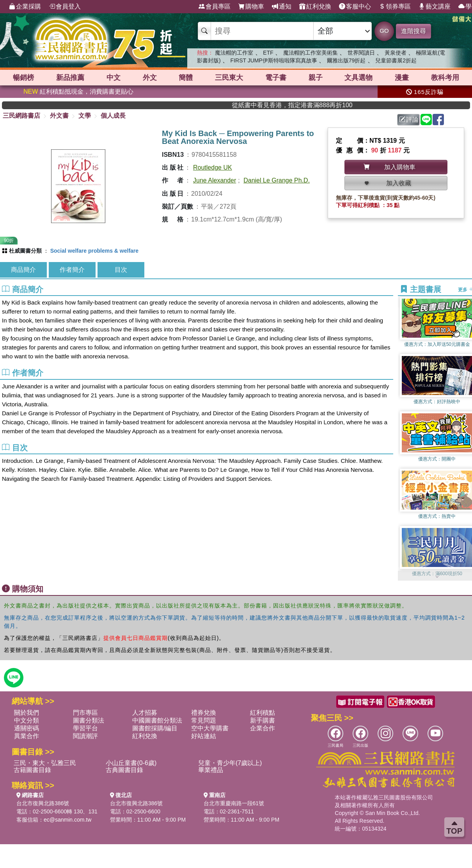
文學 (85, 116)
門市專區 (85, 713)
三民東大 (229, 78)
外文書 (59, 116)
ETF (268, 53)
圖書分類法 (89, 720)
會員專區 (215, 7)
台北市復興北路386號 (43, 803)
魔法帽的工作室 (234, 53)
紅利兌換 (315, 7)
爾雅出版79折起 (346, 60)
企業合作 (263, 728)
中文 (114, 78)
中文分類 (27, 720)
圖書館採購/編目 (155, 728)
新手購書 (263, 720)
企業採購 (25, 7)
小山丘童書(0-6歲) (131, 763)
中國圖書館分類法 (157, 720)
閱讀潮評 (85, 736)
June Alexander (215, 180)
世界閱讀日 (361, 53)
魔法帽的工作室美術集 (311, 53)
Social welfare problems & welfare (94, 251)
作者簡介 (72, 270)
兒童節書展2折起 (396, 60)
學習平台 (85, 728)
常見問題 (204, 720)
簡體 (186, 78)
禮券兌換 (204, 713)
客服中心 (355, 7)
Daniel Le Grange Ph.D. (277, 180)
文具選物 (358, 78)
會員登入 (65, 7)
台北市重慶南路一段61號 (234, 803)
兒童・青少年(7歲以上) (230, 763)
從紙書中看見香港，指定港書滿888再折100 (315, 105)
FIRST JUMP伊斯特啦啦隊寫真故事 (274, 60)
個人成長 (113, 116)
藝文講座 (435, 7)
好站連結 (204, 736)
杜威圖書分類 (25, 251)
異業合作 (27, 736)
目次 (121, 270)
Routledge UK (213, 167)
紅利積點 (263, 713)
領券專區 (395, 7)
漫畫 (402, 78)
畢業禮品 (211, 770)
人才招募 (145, 713)
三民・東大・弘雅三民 (45, 763)
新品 (70, 78)
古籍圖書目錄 (32, 770)
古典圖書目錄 (124, 770)
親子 (316, 78)
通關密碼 (27, 728)
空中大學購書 (210, 728)
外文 (150, 78)
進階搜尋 (413, 31)
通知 (282, 7)
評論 (409, 120)
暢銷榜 (23, 78)
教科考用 (445, 78)
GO (384, 31)
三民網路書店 (21, 116)
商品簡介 (23, 270)
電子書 (276, 78)
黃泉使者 (396, 53)
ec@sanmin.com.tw (67, 820)
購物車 (251, 7)
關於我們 (27, 713)
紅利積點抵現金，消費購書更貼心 (78, 91)
